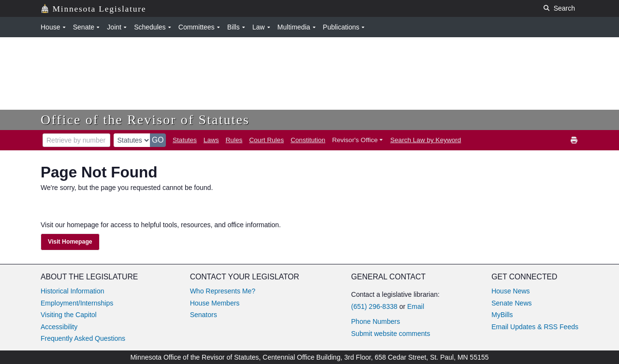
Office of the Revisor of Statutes (145, 120)
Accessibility (59, 327)
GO (158, 140)
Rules (234, 140)
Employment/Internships (77, 303)
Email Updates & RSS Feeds (535, 327)
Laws (211, 140)
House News (510, 291)
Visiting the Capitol (69, 315)
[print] (575, 140)
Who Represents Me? (223, 291)
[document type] (132, 140)
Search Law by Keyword (426, 140)
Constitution (308, 140)
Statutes (185, 140)
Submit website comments (391, 334)
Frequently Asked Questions (83, 338)
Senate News (511, 303)
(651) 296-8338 (374, 306)
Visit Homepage (70, 242)
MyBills (502, 315)
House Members (215, 303)
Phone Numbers (376, 321)
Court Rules (266, 140)
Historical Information (73, 291)
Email (416, 306)
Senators (204, 315)
